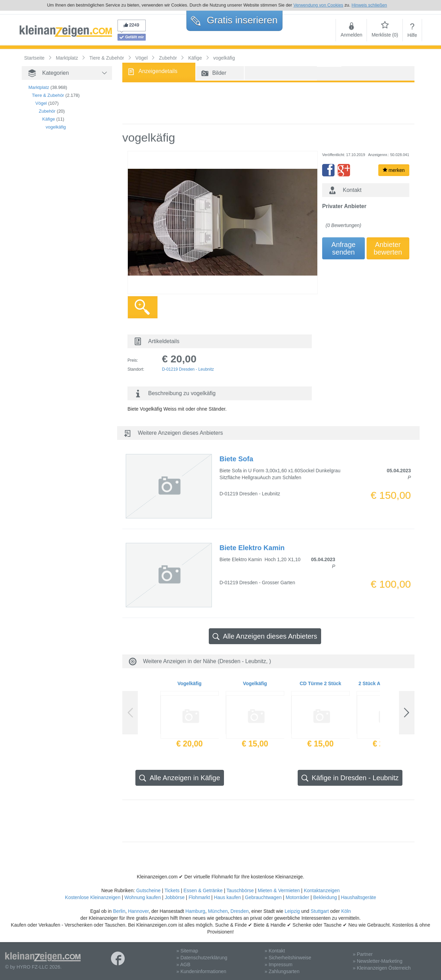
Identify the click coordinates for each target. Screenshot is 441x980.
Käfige (49, 119)
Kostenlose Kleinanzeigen (93, 897)
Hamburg (195, 911)
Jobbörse (175, 897)
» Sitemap (187, 951)
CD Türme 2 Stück (321, 683)
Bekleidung (325, 897)
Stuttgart (320, 911)
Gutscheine (148, 890)
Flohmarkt (199, 897)
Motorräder (297, 897)
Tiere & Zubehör (48, 95)
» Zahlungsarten (282, 971)
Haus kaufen (228, 897)
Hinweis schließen (369, 5)
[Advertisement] (56, 253)
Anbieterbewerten (388, 248)
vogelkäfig (56, 127)
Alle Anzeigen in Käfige (180, 778)
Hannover (138, 911)
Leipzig (292, 911)
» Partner (363, 954)
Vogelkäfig (189, 683)
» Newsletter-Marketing (378, 961)
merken (394, 170)
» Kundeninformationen (201, 971)
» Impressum (279, 964)
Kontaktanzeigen (322, 890)
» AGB (183, 964)
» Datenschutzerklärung (202, 958)
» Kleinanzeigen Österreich (382, 968)
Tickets (172, 890)
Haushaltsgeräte (358, 897)
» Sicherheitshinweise (288, 958)
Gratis (234, 20)
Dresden (240, 911)
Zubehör (47, 111)
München (218, 911)
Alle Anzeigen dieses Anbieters (265, 636)
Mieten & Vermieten (279, 890)
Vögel (41, 103)
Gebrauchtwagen (263, 897)
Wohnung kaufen (143, 897)
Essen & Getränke (203, 890)
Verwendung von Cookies (318, 5)
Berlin (119, 911)
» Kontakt (275, 951)
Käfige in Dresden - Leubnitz (350, 778)
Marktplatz (39, 87)
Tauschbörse (240, 890)
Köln (346, 911)
